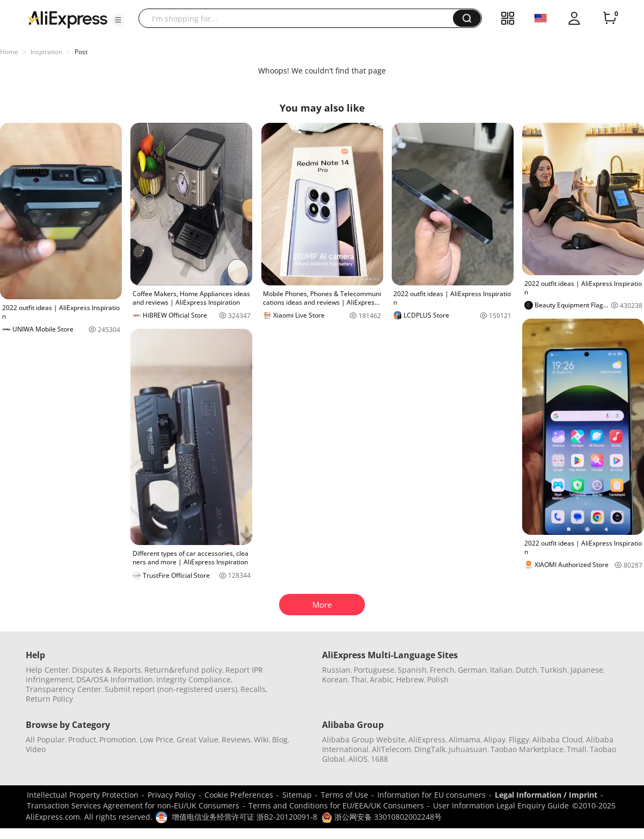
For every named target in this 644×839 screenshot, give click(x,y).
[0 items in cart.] (610, 18)
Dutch (526, 670)
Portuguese (374, 670)
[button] (118, 20)
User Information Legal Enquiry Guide (501, 805)
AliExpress (427, 739)
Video (36, 749)
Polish (438, 679)
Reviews (236, 739)
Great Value (197, 739)
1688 (379, 759)
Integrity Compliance (193, 679)
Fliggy (519, 739)
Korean (335, 679)
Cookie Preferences (239, 795)
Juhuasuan (468, 749)
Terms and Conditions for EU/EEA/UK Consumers (336, 805)
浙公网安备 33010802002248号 (382, 817)
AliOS (358, 759)
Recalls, (254, 689)
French (442, 670)
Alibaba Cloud (558, 739)
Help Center (47, 670)
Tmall (577, 749)
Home (9, 52)
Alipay (495, 739)
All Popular (45, 739)
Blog (280, 739)
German (472, 670)
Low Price (156, 739)
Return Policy (49, 699)
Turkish (554, 670)
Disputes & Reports (107, 670)
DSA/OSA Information (115, 679)
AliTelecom (391, 749)
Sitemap (297, 795)
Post (81, 52)
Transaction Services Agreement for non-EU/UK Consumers (133, 805)
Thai (359, 679)
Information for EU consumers (431, 795)
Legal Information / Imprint (546, 795)
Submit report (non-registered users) (171, 689)
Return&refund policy (183, 670)
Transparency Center (64, 689)
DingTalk (430, 749)
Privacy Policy (171, 795)
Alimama (464, 739)
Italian (501, 670)
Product (82, 739)
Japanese (587, 670)
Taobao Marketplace (527, 749)
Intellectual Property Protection (83, 795)
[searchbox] (300, 18)
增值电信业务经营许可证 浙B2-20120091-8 (244, 817)
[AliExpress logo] (68, 19)
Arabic (381, 679)
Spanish (412, 670)
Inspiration (46, 52)
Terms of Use (345, 795)
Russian (336, 670)
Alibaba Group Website (364, 739)
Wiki (261, 739)
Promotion (118, 739)
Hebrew (410, 679)
